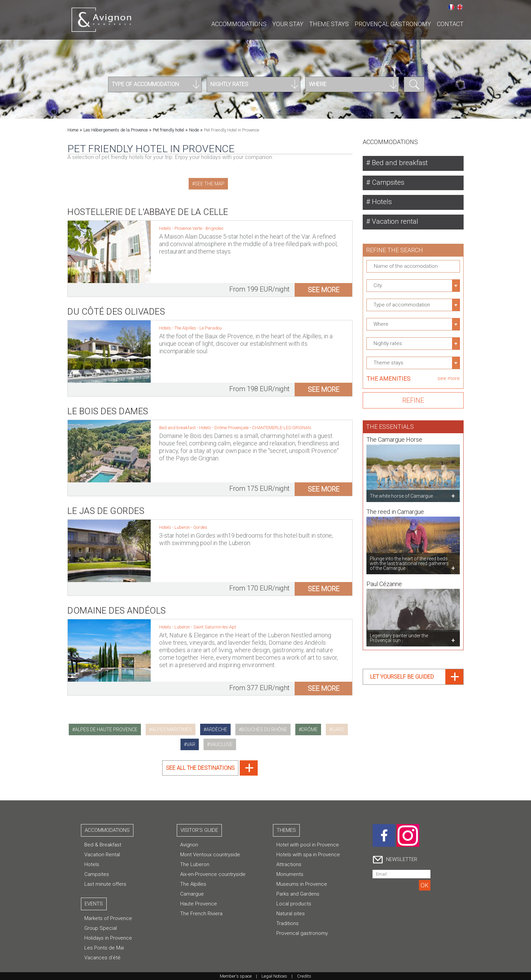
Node (194, 130)
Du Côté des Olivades (116, 306)
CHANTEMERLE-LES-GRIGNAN (281, 422)
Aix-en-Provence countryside (213, 874)
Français (451, 7)
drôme (310, 729)
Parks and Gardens (298, 894)
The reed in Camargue (395, 508)
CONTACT (450, 24)
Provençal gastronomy (393, 24)
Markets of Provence (108, 918)
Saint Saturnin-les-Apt (215, 621)
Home (73, 130)
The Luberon (195, 864)
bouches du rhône (264, 729)
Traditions (288, 923)
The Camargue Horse (394, 435)
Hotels (382, 203)
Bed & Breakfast (103, 845)
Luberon (183, 522)
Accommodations (239, 24)
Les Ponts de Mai (104, 948)
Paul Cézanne (384, 580)
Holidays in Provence (108, 938)
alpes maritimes (172, 729)
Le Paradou (211, 322)
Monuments (290, 874)
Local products (294, 904)
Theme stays (329, 24)
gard (338, 729)
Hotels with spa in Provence (308, 855)
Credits (304, 976)
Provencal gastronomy (302, 933)
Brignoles (215, 228)
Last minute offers (105, 884)
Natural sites (291, 914)
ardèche (217, 729)
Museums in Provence (302, 884)
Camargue (192, 894)
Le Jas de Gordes (106, 505)
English (460, 7)
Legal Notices (274, 976)
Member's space (236, 976)
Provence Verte (189, 228)
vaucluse (221, 744)
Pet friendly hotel (168, 130)
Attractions (289, 864)
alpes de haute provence (106, 729)
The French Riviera (201, 914)
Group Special (101, 928)
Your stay (288, 24)
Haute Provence (199, 904)
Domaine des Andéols (117, 605)
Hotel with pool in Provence (308, 845)
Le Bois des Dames (108, 405)
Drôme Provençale (232, 422)
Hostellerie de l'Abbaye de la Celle (148, 212)
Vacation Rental (102, 855)
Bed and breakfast (401, 163)
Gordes (200, 522)
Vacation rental (396, 223)
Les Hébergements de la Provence (115, 130)
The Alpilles (186, 322)
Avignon (189, 845)
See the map (210, 184)
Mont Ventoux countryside (210, 855)
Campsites (389, 183)
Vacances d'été (102, 958)
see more (324, 290)
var (191, 744)
